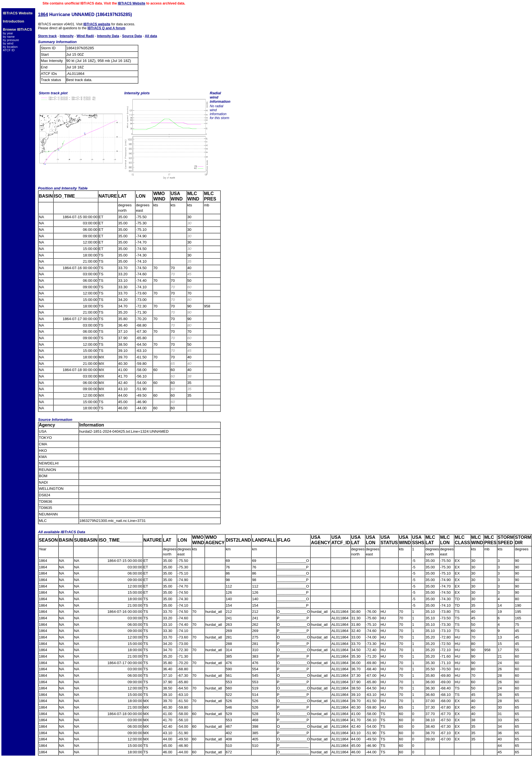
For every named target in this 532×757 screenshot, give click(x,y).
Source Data (132, 36)
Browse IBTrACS (17, 29)
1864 (43, 14)
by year (8, 33)
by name (9, 37)
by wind (8, 43)
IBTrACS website (97, 24)
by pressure (11, 40)
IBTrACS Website (132, 3)
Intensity (66, 36)
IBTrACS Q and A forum (106, 28)
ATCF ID (9, 50)
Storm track (47, 36)
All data (151, 36)
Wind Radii (85, 36)
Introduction (13, 21)
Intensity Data (108, 36)
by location (10, 47)
